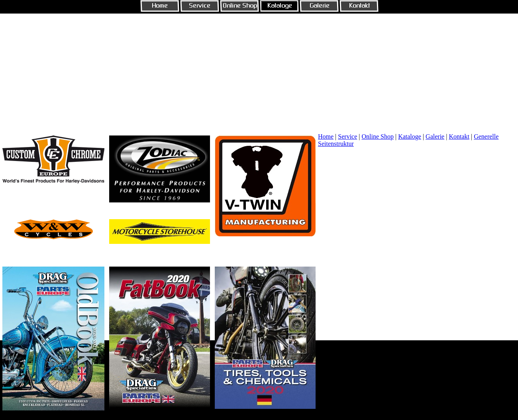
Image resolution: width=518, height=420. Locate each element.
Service (347, 136)
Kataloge (410, 136)
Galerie (435, 136)
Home (326, 136)
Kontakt (459, 136)
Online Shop (378, 136)
